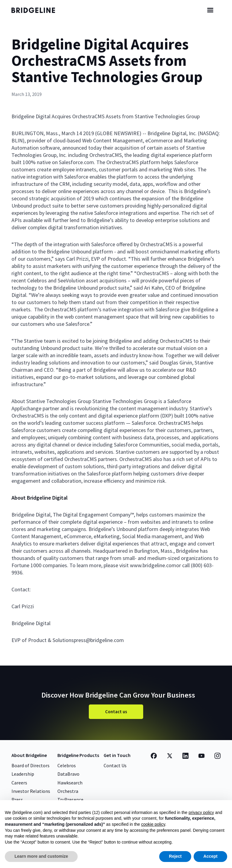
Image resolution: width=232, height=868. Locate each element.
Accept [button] (210, 856)
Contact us (116, 712)
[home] (39, 10)
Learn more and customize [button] (41, 856)
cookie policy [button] (153, 824)
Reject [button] (175, 856)
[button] (210, 10)
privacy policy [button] (201, 812)
